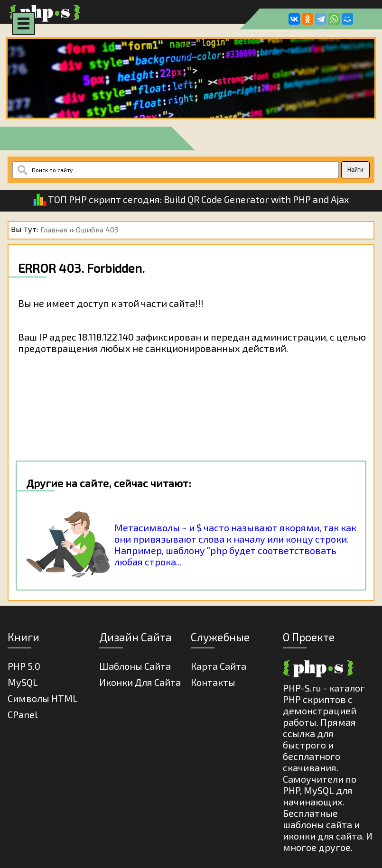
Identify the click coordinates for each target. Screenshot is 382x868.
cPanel (23, 714)
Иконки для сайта (140, 682)
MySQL (23, 682)
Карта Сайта (219, 666)
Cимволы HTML (43, 698)
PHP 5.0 (24, 666)
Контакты (213, 682)
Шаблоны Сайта (135, 666)
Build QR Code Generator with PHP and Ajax (256, 199)
